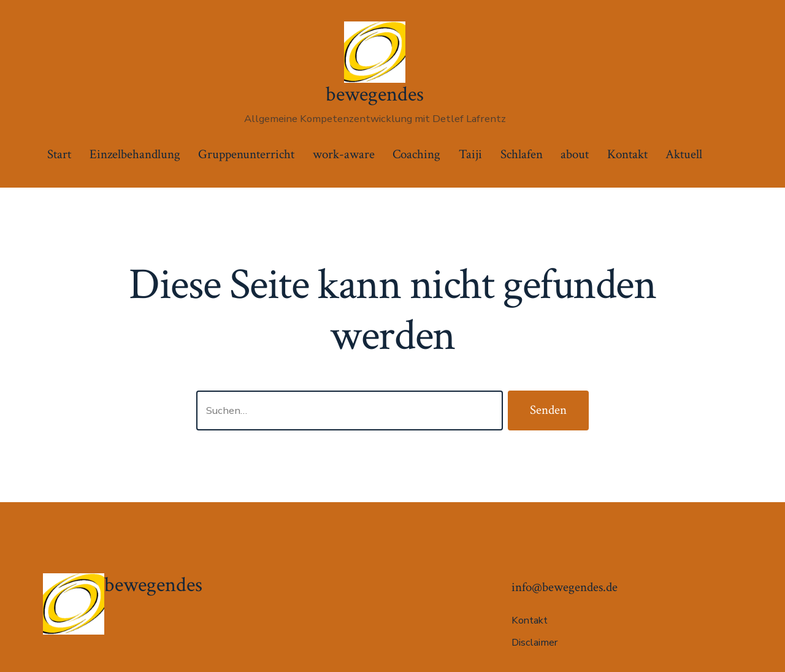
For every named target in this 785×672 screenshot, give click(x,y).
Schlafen (522, 154)
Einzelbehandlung (135, 154)
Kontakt (627, 154)
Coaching (416, 154)
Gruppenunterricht (246, 154)
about (575, 154)
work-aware (344, 154)
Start (59, 154)
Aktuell (684, 154)
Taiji (470, 154)
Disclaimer (534, 643)
